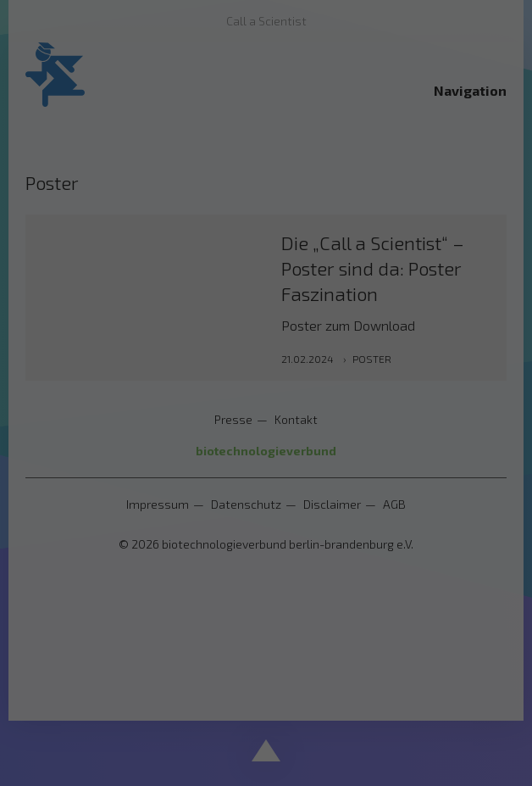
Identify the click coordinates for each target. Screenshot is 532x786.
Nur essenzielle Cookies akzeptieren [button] (266, 540)
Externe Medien (417, 380)
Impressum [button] (352, 627)
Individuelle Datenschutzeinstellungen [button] (266, 590)
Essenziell (90, 380)
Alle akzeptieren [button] (266, 440)
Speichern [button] (266, 490)
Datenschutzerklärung (223, 326)
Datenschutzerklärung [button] (275, 627)
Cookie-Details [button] (190, 627)
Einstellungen (120, 342)
